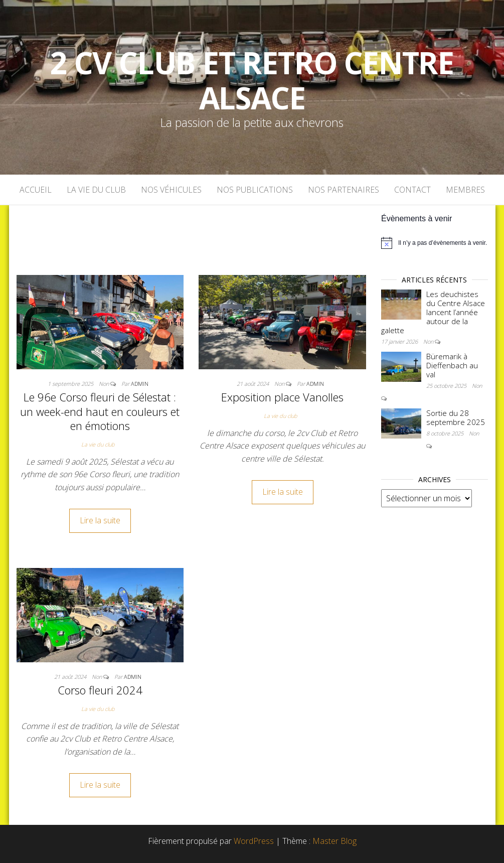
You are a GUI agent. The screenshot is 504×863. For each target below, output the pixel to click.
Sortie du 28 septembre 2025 (456, 417)
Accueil (36, 190)
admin (140, 384)
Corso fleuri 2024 (100, 690)
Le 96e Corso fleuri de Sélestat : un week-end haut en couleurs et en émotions (100, 411)
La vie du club (96, 190)
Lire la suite (100, 520)
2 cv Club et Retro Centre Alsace (252, 80)
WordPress (254, 841)
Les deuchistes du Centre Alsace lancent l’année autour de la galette (433, 312)
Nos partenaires (344, 190)
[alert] (435, 243)
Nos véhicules (171, 190)
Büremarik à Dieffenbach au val (452, 365)
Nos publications (255, 190)
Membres (465, 190)
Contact (412, 190)
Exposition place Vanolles (282, 397)
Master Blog (334, 841)
